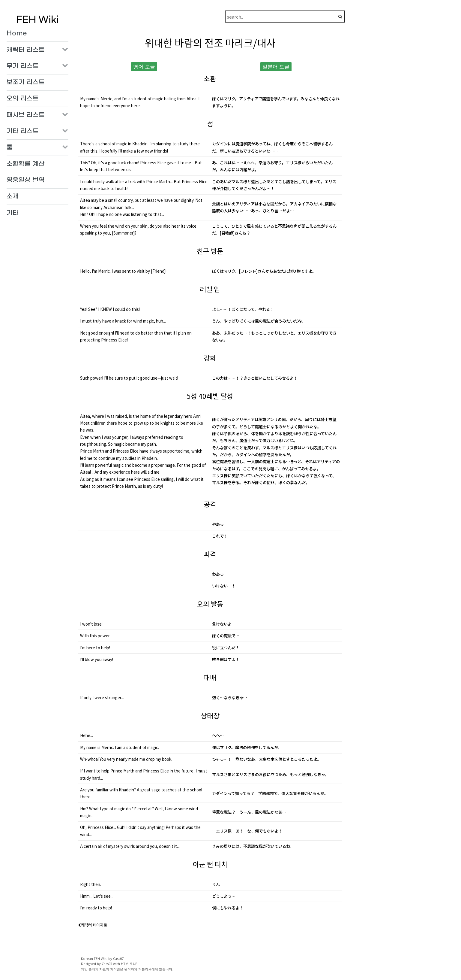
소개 (13, 196)
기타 (13, 213)
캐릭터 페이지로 (93, 925)
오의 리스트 (23, 99)
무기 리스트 (23, 66)
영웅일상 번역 (26, 180)
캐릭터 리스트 (26, 50)
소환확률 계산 (26, 164)
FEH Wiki (37, 20)
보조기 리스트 (26, 82)
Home (17, 33)
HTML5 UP (129, 964)
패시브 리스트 (26, 115)
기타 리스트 (23, 131)
